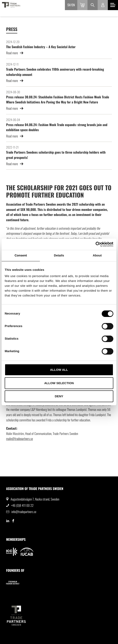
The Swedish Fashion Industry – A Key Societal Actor (41, 47)
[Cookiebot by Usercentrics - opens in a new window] (96, 244)
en (73, 5)
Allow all (59, 370)
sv (69, 5)
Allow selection (59, 383)
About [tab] (97, 256)
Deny (59, 396)
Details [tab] (59, 256)
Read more (15, 53)
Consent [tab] (21, 256)
